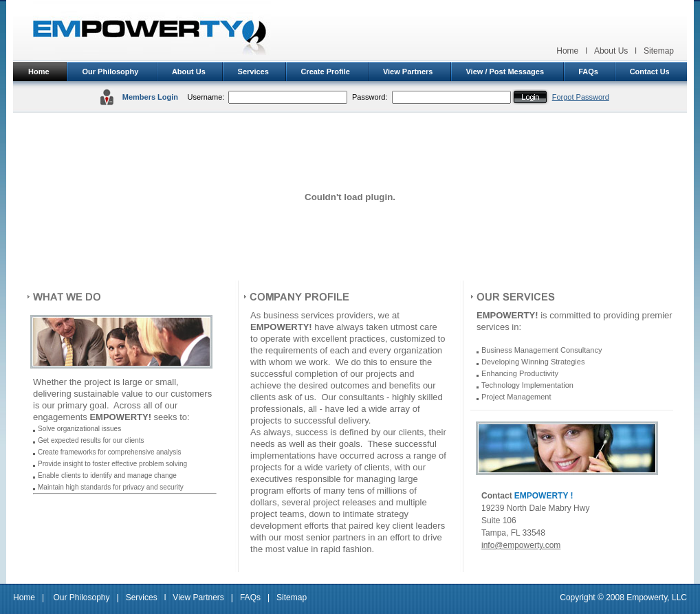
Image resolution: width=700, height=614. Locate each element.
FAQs (588, 72)
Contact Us (650, 72)
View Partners (408, 72)
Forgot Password (581, 97)
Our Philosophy (110, 72)
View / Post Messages (505, 72)
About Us (611, 51)
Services (253, 72)
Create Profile (325, 72)
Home (567, 51)
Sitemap (659, 51)
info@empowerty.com (521, 545)
